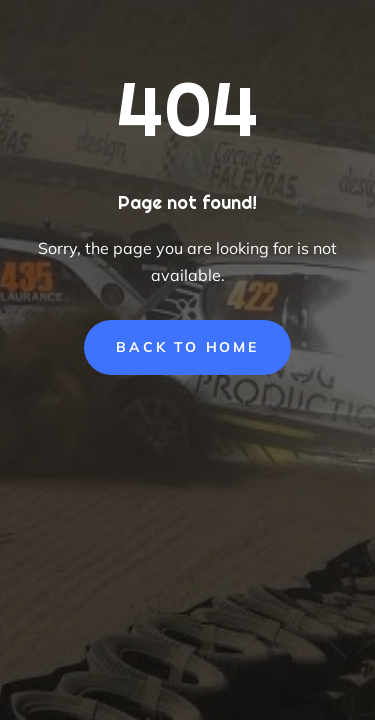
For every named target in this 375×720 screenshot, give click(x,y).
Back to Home (187, 347)
